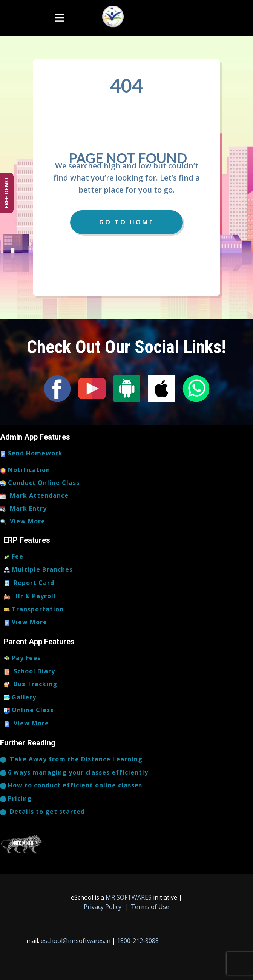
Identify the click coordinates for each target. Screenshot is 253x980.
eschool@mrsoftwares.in (76, 941)
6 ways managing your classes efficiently (74, 773)
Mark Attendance (34, 496)
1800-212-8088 (138, 941)
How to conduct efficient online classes (71, 786)
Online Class (29, 710)
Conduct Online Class (40, 483)
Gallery (20, 698)
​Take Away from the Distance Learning (71, 759)
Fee (14, 557)
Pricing (16, 799)
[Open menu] (60, 18)
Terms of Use (149, 907)
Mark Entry (23, 509)
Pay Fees (22, 658)
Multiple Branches (38, 570)
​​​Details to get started (42, 812)
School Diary (29, 671)
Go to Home (126, 222)
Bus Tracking (31, 684)
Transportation (34, 610)
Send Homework (31, 454)
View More (23, 522)
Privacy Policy (103, 907)
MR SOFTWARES (129, 897)
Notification (25, 470)
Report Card (29, 583)
